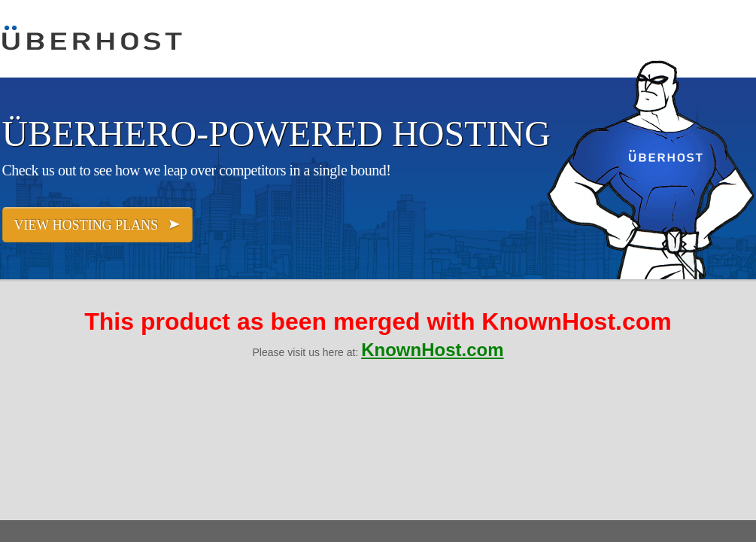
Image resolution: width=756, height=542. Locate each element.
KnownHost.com (432, 350)
